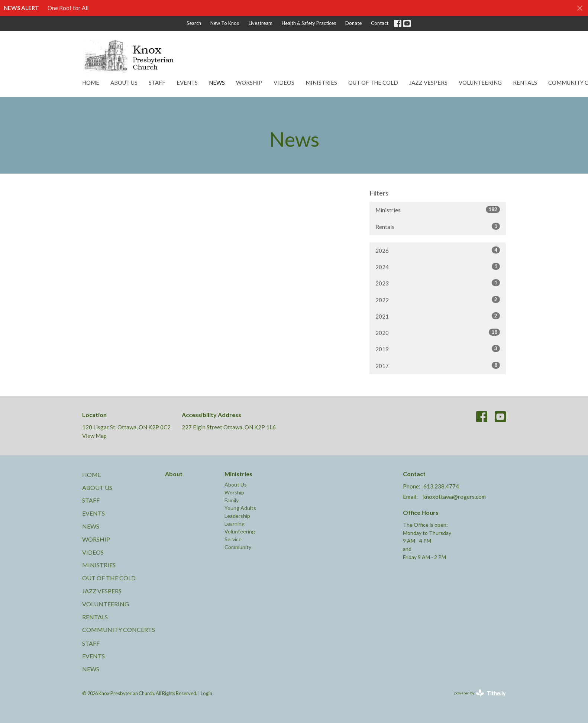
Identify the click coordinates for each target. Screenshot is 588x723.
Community (238, 547)
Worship (249, 83)
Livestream (261, 23)
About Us (124, 83)
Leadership (237, 516)
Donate (353, 23)
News (217, 83)
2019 (438, 349)
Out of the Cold (373, 83)
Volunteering (480, 83)
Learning (235, 524)
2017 (438, 365)
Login (206, 693)
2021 (438, 316)
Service (233, 539)
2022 (438, 300)
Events (187, 83)
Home (91, 83)
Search (194, 23)
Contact (380, 23)
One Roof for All (68, 8)
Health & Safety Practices (309, 23)
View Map (94, 436)
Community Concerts (119, 630)
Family (232, 500)
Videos (284, 83)
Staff (157, 83)
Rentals (525, 83)
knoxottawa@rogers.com (455, 497)
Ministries (321, 83)
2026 (438, 250)
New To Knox (225, 23)
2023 (438, 283)
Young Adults (240, 508)
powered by (480, 693)
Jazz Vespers (428, 83)
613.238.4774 (441, 486)
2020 (438, 332)
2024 (438, 267)
